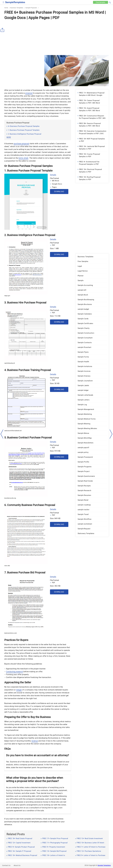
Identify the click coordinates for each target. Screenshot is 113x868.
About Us (17, 865)
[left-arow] (2, 434)
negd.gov (7, 296)
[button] (110, 2)
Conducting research (14, 672)
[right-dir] (111, 434)
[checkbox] (3, 2)
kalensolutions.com (11, 633)
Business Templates (17, 8)
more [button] (9, 137)
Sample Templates (104, 865)
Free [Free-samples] (100, 2)
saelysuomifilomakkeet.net (13, 431)
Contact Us (6, 865)
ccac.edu (7, 566)
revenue (35, 741)
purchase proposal (21, 144)
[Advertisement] (57, 37)
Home (6, 8)
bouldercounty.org (10, 498)
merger (19, 690)
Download (59, 192)
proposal (29, 93)
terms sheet (23, 158)
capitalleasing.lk (10, 363)
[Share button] (3, 30)
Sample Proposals (31, 8)
